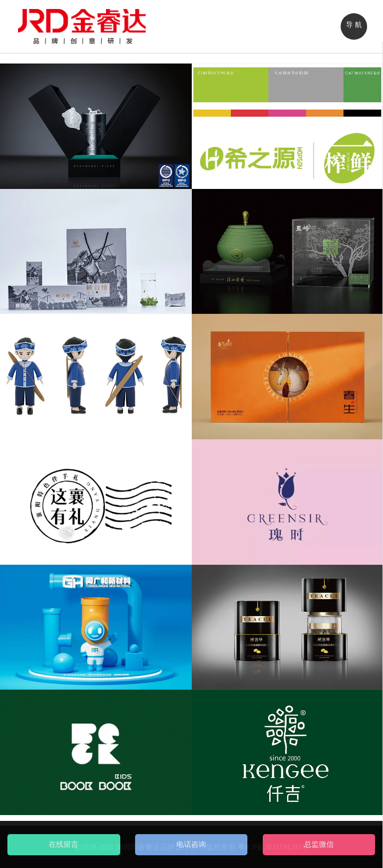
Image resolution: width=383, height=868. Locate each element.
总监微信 (319, 844)
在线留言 (64, 844)
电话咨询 (191, 844)
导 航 (354, 25)
